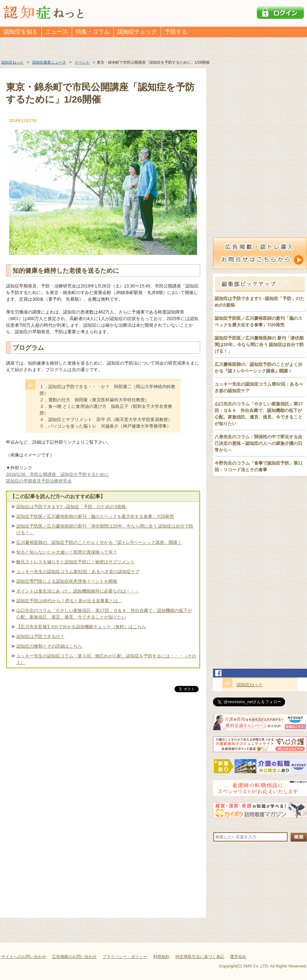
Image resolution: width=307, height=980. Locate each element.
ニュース (57, 32)
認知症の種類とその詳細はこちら (49, 646)
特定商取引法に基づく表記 (200, 957)
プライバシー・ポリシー (125, 957)
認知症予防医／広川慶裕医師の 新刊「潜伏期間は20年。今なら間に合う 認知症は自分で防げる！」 (259, 345)
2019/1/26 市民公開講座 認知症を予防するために (57, 474)
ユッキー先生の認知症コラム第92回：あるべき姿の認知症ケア (78, 572)
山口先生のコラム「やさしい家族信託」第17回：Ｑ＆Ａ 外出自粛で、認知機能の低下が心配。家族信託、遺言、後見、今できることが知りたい (104, 614)
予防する (176, 32)
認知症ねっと (250, 685)
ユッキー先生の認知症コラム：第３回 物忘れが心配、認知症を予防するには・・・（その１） (106, 659)
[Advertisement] (103, 759)
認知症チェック (137, 32)
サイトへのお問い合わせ (24, 957)
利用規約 (161, 957)
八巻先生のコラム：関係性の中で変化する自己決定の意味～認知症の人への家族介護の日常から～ (258, 443)
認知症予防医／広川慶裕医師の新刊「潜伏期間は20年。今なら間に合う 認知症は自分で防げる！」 (105, 529)
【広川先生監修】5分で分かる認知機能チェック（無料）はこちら (81, 627)
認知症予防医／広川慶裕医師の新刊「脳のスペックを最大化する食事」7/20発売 (95, 516)
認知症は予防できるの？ (40, 636)
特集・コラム (93, 32)
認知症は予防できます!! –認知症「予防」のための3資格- (72, 507)
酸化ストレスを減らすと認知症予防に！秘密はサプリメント (75, 562)
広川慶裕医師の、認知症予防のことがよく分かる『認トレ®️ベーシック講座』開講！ (99, 542)
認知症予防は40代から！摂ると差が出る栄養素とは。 (69, 601)
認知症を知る (21, 32)
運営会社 (238, 957)
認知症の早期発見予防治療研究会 (39, 481)
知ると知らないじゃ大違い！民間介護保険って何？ (67, 552)
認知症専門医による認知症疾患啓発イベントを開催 (67, 581)
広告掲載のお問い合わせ (74, 957)
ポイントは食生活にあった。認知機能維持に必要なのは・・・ (78, 591)
